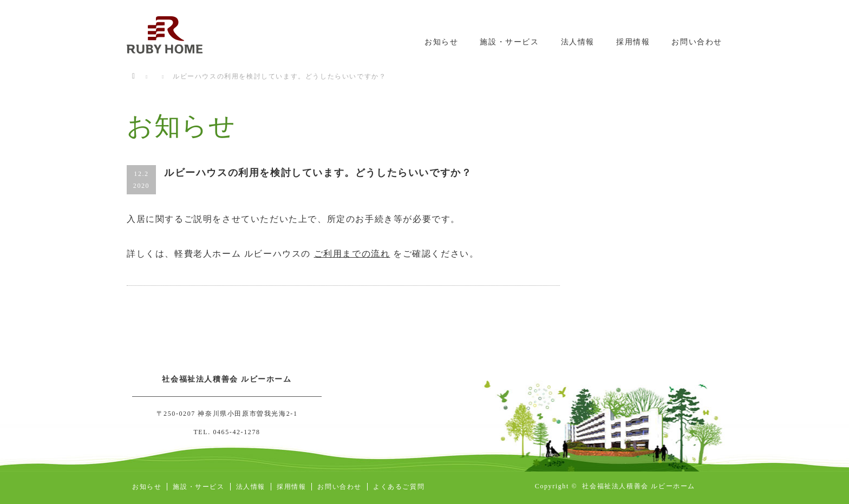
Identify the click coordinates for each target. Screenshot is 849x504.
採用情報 (633, 42)
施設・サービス (509, 42)
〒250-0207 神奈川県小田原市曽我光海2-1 (227, 414)
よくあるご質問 (399, 487)
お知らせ (441, 42)
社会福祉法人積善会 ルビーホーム (639, 486)
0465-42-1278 (236, 432)
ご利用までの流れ (352, 254)
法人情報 (578, 42)
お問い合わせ (697, 42)
